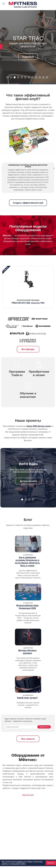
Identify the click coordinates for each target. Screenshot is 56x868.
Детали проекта (28, 488)
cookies (19, 862)
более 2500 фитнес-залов (39, 433)
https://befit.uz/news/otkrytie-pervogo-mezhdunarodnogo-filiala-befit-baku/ (30, 478)
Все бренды (28, 356)
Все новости (28, 746)
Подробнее (28, 57)
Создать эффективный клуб (28, 210)
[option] (28, 294)
